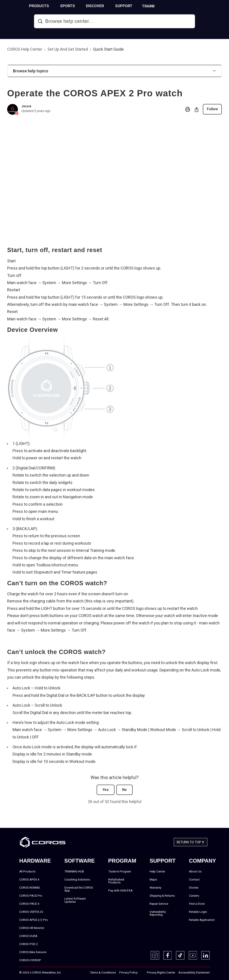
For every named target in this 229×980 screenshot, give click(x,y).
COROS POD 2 (29, 944)
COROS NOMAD (30, 887)
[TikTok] (180, 955)
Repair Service (159, 903)
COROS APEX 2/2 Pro (34, 920)
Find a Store (197, 903)
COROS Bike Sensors (33, 952)
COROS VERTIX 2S (31, 911)
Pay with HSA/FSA (120, 890)
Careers (194, 895)
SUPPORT (141, 6)
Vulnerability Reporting (158, 913)
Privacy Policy (128, 972)
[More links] (224, 5)
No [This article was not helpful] (124, 790)
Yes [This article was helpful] (106, 790)
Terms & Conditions (103, 972)
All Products (27, 871)
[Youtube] (193, 955)
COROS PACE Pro (31, 895)
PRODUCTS (57, 6)
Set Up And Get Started (68, 49)
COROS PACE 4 (29, 903)
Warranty (155, 887)
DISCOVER (113, 6)
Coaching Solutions (77, 879)
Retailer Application (202, 920)
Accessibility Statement (194, 972)
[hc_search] (114, 21)
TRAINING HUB (172, 6)
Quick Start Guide (108, 49)
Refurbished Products (116, 881)
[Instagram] (155, 955)
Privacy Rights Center (161, 972)
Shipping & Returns (162, 895)
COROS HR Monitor (32, 928)
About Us (195, 871)
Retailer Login (198, 911)
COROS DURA (28, 936)
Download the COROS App (79, 889)
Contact (194, 879)
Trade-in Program (120, 871)
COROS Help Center (25, 49)
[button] (114, 71)
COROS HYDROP (30, 960)
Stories (194, 887)
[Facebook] (168, 955)
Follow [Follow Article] (212, 109)
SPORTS (85, 6)
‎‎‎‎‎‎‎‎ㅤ (142, 972)
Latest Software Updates (75, 900)
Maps (153, 879)
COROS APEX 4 (29, 879)
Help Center (157, 871)
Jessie (26, 106)
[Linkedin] (206, 955)
